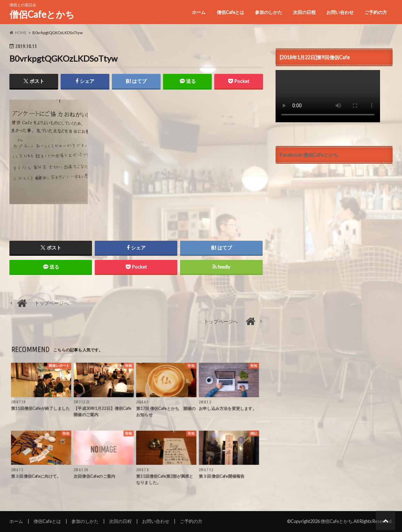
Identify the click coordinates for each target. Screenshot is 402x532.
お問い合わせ (340, 12)
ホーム (199, 12)
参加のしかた (269, 12)
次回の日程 (304, 12)
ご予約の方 (376, 12)
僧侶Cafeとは (230, 12)
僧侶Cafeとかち (42, 14)
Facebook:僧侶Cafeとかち (309, 155)
